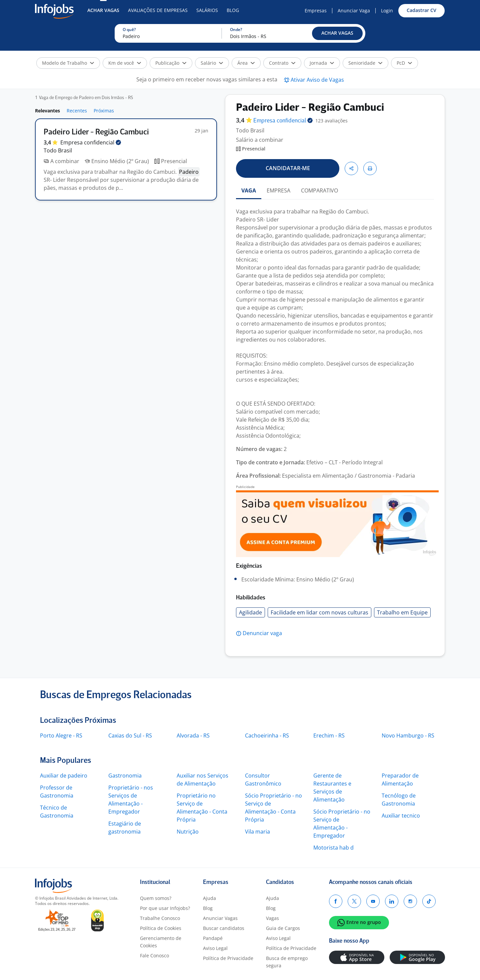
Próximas (104, 111)
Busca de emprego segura (287, 962)
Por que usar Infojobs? (165, 908)
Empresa (283, 121)
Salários (207, 10)
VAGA (249, 190)
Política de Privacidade (228, 958)
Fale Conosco (154, 955)
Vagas (272, 918)
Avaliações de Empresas (158, 10)
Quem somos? (156, 898)
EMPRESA (278, 190)
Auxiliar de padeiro (64, 776)
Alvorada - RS (193, 736)
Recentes (77, 111)
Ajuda (209, 898)
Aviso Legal (215, 948)
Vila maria (257, 832)
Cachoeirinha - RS (267, 736)
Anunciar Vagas (220, 918)
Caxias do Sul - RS (130, 736)
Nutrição (188, 832)
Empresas (316, 11)
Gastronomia (125, 776)
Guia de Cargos (283, 928)
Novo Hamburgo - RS (408, 736)
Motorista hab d (333, 848)
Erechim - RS (329, 736)
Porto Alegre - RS (61, 736)
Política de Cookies (161, 928)
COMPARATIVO (319, 190)
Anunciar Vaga (354, 11)
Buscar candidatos (224, 928)
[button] (337, 33)
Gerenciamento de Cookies (161, 942)
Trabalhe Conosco (160, 918)
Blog (233, 10)
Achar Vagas (103, 10)
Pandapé (213, 938)
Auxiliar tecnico (401, 816)
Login (387, 11)
